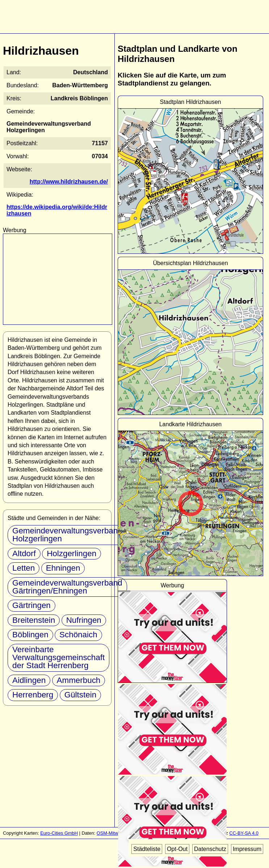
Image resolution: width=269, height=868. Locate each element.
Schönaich (78, 635)
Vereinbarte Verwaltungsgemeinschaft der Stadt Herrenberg (58, 658)
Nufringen (84, 620)
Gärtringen (31, 605)
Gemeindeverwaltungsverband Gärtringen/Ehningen (67, 587)
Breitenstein (34, 620)
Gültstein (80, 695)
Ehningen (63, 568)
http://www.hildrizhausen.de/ (69, 182)
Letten (24, 568)
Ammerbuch (79, 680)
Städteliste (147, 849)
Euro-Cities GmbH (59, 833)
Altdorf (24, 553)
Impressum (247, 849)
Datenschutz (210, 849)
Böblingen (30, 635)
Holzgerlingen (72, 553)
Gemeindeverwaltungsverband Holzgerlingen (67, 535)
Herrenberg (33, 695)
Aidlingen (29, 680)
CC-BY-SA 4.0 (244, 833)
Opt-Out (177, 849)
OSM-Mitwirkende (115, 833)
